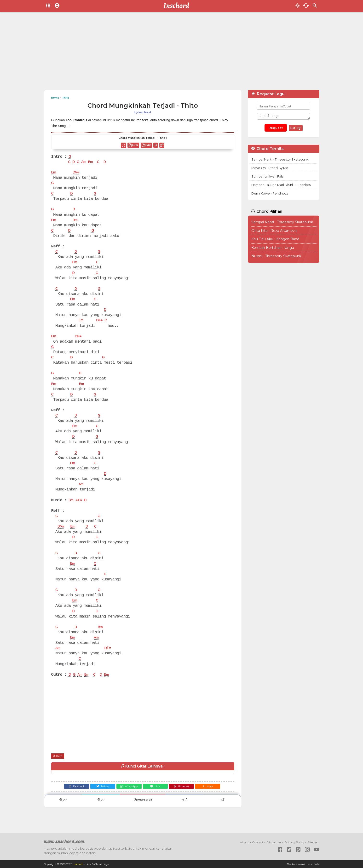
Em (54, 173)
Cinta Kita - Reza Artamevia (274, 231)
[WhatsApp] (128, 798)
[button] (214, 798)
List (296, 128)
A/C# (81, 507)
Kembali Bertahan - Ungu (273, 248)
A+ (63, 812)
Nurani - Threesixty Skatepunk (276, 256)
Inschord (78, 864)
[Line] (157, 798)
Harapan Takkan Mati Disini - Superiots (281, 185)
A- (101, 812)
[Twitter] (99, 798)
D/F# (78, 173)
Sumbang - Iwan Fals (267, 176)
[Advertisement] (182, 53)
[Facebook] (71, 798)
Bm (93, 162)
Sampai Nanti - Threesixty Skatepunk (280, 159)
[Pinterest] (185, 798)
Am (86, 162)
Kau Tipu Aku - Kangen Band (275, 239)
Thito (60, 766)
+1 (185, 812)
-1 (222, 812)
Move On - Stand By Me (270, 168)
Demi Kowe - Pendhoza (270, 193)
